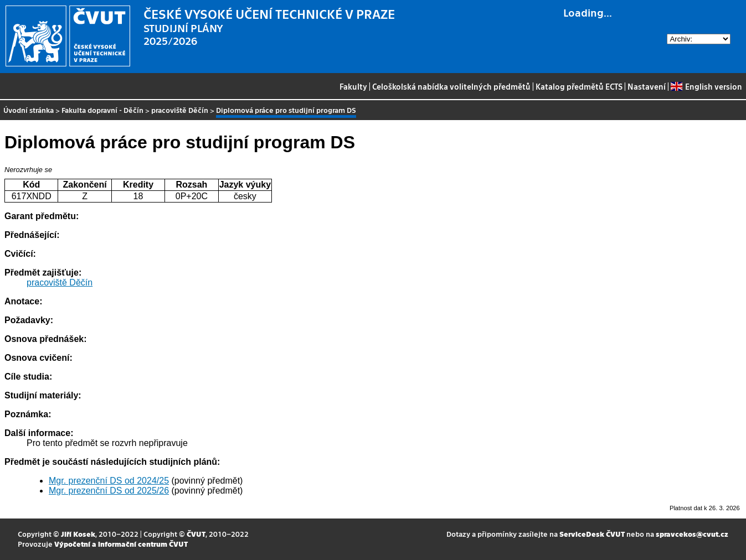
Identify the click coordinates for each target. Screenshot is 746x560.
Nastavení (647, 86)
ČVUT (196, 534)
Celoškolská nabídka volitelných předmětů (451, 86)
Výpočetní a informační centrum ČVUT (121, 544)
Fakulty (353, 86)
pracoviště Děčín (180, 110)
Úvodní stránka (29, 110)
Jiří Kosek (78, 534)
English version (706, 86)
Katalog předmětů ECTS (579, 86)
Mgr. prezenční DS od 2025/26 (109, 491)
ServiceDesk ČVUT (592, 534)
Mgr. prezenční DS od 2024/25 (109, 481)
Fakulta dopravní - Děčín (102, 110)
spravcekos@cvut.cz (692, 534)
